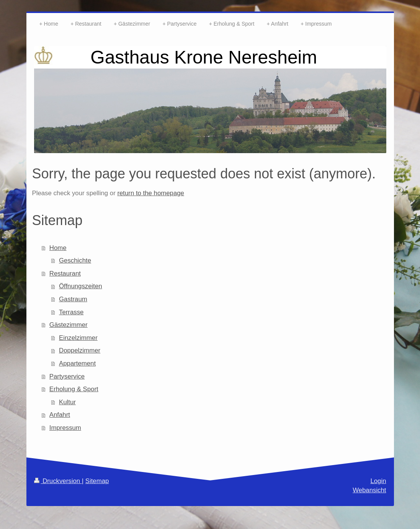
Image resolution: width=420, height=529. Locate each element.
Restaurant (65, 273)
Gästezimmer (69, 325)
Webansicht (369, 490)
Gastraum (73, 299)
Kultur (67, 402)
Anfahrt (60, 415)
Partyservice (67, 376)
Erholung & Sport (74, 389)
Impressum (65, 428)
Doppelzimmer (80, 350)
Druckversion (58, 481)
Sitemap (97, 481)
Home (58, 248)
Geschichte (75, 260)
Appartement (77, 363)
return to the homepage (150, 193)
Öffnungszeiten (81, 286)
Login (378, 481)
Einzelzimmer (78, 338)
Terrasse (71, 312)
